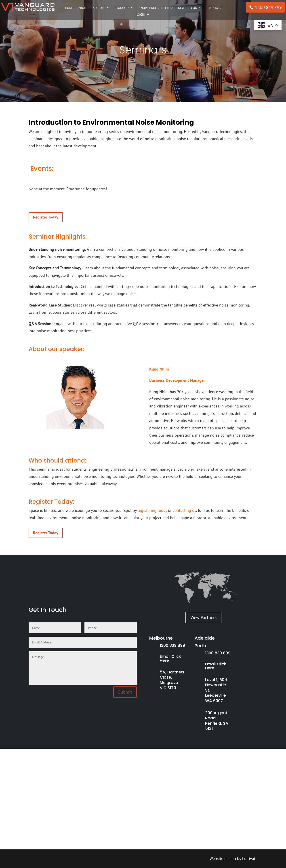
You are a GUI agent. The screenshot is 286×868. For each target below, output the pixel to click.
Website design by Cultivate (233, 858)
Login (141, 15)
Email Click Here (170, 658)
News (182, 8)
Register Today (46, 217)
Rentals (215, 8)
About (83, 8)
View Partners (203, 617)
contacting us (184, 510)
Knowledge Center (154, 8)
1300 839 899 (268, 7)
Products (122, 8)
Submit (125, 692)
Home (69, 8)
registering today (152, 510)
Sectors (99, 8)
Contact (198, 8)
